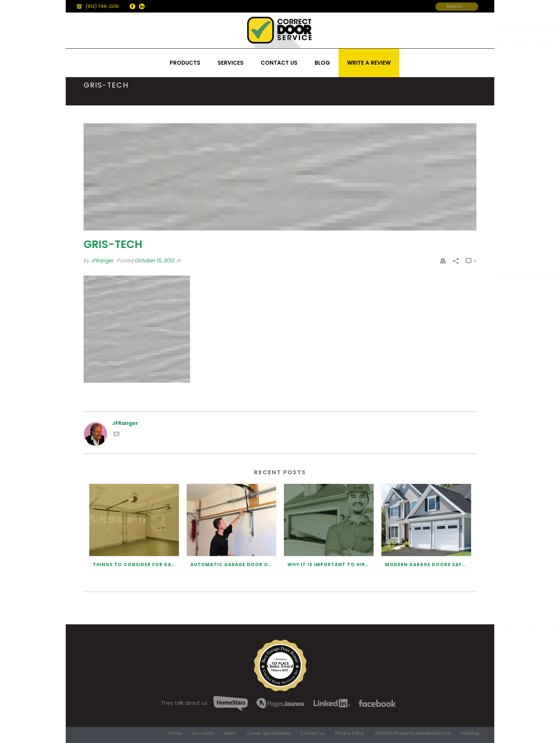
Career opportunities (268, 733)
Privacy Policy (350, 733)
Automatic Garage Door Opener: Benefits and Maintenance (233, 564)
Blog (322, 63)
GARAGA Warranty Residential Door (412, 733)
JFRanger (102, 261)
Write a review (369, 63)
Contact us (279, 63)
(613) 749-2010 (102, 6)
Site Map (470, 733)
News (230, 733)
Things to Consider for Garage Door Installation (136, 564)
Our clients (203, 733)
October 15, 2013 (155, 261)
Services (231, 63)
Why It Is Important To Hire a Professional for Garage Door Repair (331, 564)
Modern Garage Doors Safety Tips (428, 564)
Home (175, 733)
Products (185, 63)
